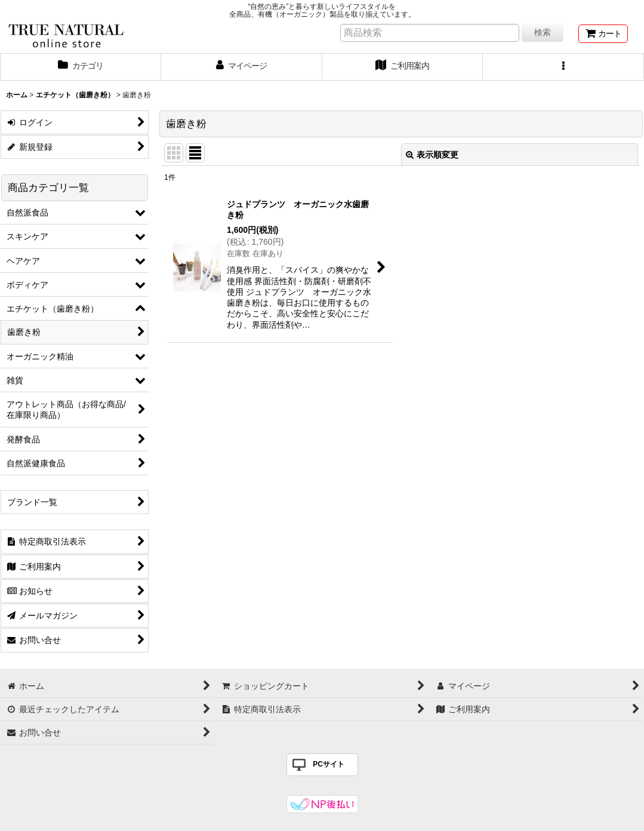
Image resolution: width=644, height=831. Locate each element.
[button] (563, 67)
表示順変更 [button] (432, 155)
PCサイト (329, 764)
